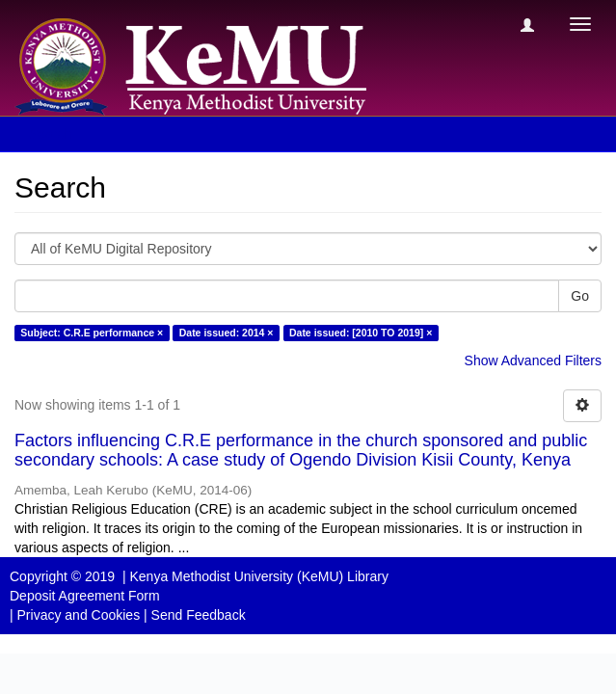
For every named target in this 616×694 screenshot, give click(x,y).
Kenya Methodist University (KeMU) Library (258, 576)
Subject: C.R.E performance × (92, 333)
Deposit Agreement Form (85, 596)
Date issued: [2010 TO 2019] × (361, 333)
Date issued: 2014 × (227, 333)
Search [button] (57, 134)
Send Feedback (199, 615)
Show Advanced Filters (533, 360)
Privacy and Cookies (79, 615)
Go (580, 296)
